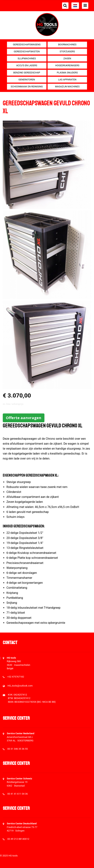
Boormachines (67, 45)
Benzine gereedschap (27, 73)
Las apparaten (67, 80)
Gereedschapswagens (27, 45)
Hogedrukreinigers (67, 65)
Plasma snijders (67, 73)
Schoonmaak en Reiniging (27, 87)
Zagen (67, 58)
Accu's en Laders (27, 65)
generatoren (27, 80)
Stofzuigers (67, 51)
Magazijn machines (67, 87)
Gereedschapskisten (27, 51)
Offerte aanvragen (24, 418)
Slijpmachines (27, 58)
